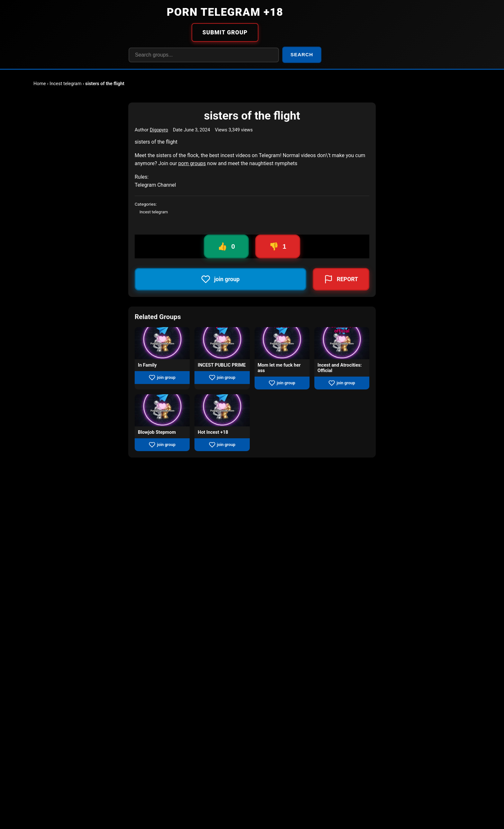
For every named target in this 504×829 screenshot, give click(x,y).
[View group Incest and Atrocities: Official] (342, 343)
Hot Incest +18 (213, 432)
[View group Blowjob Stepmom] (162, 410)
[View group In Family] (162, 343)
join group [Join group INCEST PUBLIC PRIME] (222, 378)
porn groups (192, 163)
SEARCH (302, 54)
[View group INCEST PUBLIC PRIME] (222, 343)
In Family (147, 365)
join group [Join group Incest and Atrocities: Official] (342, 383)
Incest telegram (65, 84)
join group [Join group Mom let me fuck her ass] (282, 383)
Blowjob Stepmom (157, 432)
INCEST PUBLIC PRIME (222, 365)
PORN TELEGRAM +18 (225, 12)
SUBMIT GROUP (225, 32)
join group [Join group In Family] (162, 378)
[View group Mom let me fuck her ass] (282, 343)
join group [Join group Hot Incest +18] (222, 445)
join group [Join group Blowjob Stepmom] (162, 445)
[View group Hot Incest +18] (222, 410)
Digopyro (159, 130)
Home (40, 84)
